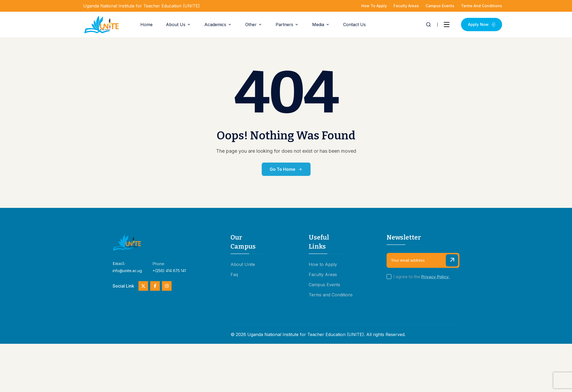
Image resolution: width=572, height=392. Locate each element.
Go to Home (286, 169)
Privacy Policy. (435, 277)
